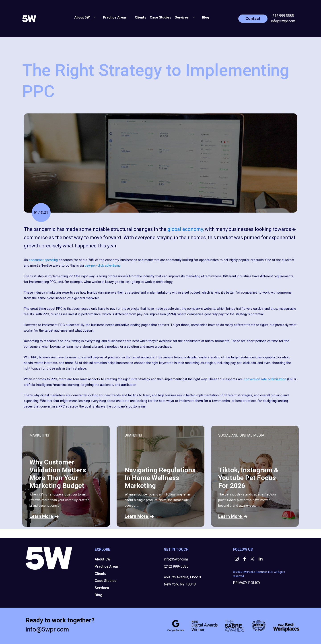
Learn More (44, 516)
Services (102, 588)
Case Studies (160, 17)
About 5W (103, 559)
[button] (131, 17)
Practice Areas (115, 17)
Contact (253, 18)
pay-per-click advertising (103, 266)
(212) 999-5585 (176, 566)
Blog (206, 17)
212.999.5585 (283, 16)
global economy (185, 229)
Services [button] (182, 17)
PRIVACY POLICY (247, 583)
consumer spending (43, 260)
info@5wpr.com (283, 21)
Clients (141, 17)
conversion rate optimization (265, 379)
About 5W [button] (82, 17)
